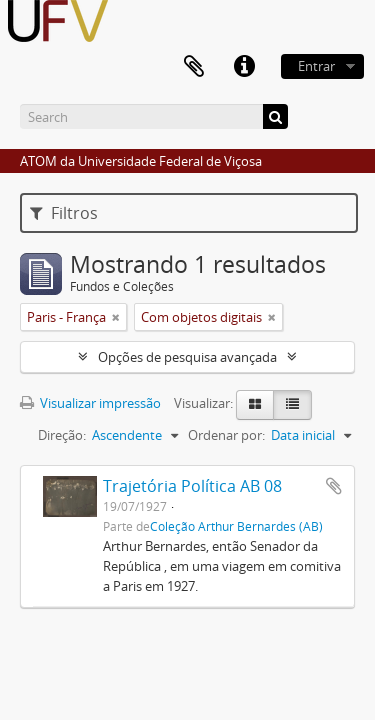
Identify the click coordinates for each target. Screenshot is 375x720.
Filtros (64, 213)
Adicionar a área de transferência (334, 486)
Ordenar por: (226, 435)
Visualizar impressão (90, 403)
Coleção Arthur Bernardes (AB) (236, 526)
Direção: (62, 435)
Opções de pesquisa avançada (187, 357)
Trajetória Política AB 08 (192, 486)
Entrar (316, 66)
